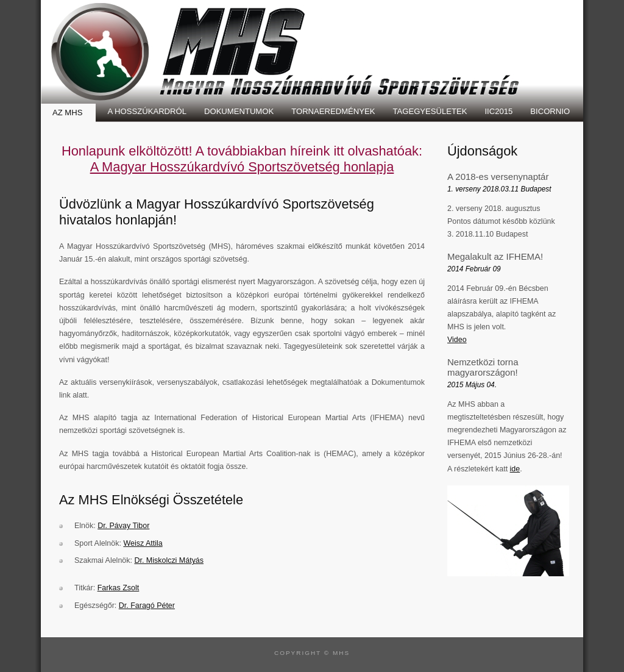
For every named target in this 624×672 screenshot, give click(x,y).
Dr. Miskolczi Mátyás (169, 560)
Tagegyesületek (430, 111)
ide (515, 469)
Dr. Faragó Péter (147, 606)
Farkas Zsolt (119, 588)
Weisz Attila (143, 543)
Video (457, 340)
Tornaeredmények (333, 111)
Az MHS (67, 113)
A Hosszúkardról (147, 111)
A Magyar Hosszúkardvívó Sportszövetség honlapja (242, 167)
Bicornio (550, 111)
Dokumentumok (239, 111)
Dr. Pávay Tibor (123, 526)
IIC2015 (498, 111)
